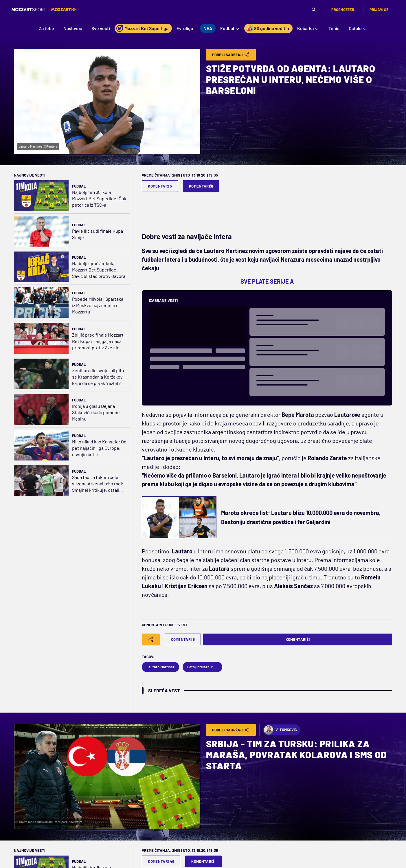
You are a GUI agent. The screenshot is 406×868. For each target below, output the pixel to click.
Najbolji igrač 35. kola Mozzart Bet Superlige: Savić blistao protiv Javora (99, 270)
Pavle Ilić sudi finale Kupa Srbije (98, 234)
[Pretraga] (314, 10)
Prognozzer (343, 10)
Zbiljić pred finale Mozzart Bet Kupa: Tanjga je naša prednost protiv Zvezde (98, 341)
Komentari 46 (161, 861)
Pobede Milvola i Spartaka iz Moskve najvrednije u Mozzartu (98, 305)
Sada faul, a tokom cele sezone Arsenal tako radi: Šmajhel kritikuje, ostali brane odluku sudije (98, 484)
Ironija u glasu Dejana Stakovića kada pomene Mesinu (96, 412)
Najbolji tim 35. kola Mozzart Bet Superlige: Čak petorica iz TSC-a (99, 198)
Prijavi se (379, 10)
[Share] (151, 639)
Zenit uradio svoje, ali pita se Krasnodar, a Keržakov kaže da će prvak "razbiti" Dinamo (98, 377)
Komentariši (201, 186)
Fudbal (79, 186)
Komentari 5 (160, 186)
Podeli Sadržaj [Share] (231, 55)
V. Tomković (280, 730)
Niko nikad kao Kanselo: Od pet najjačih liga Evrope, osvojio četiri (99, 448)
